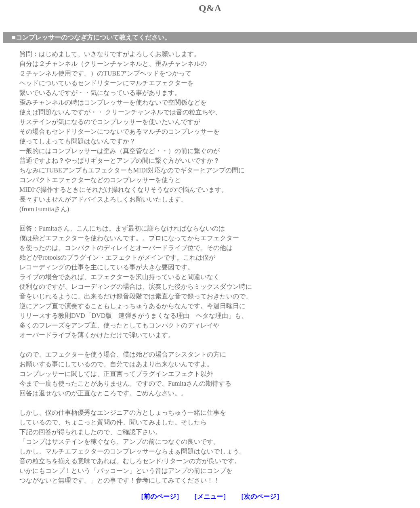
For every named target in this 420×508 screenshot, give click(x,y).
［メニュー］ (210, 496)
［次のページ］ (260, 496)
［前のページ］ (160, 496)
